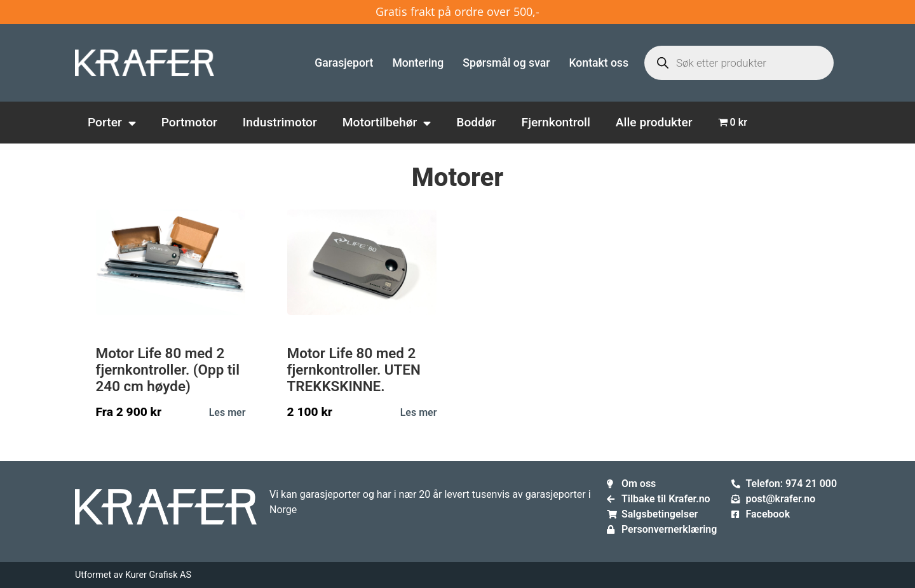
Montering (418, 63)
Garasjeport (344, 63)
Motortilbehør (387, 123)
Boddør (476, 122)
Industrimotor (280, 122)
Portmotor (189, 122)
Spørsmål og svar (506, 63)
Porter (112, 123)
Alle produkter (654, 122)
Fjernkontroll (556, 122)
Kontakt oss (599, 63)
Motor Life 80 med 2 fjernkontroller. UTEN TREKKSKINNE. (354, 370)
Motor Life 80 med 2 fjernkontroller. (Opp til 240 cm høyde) (168, 370)
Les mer (227, 412)
